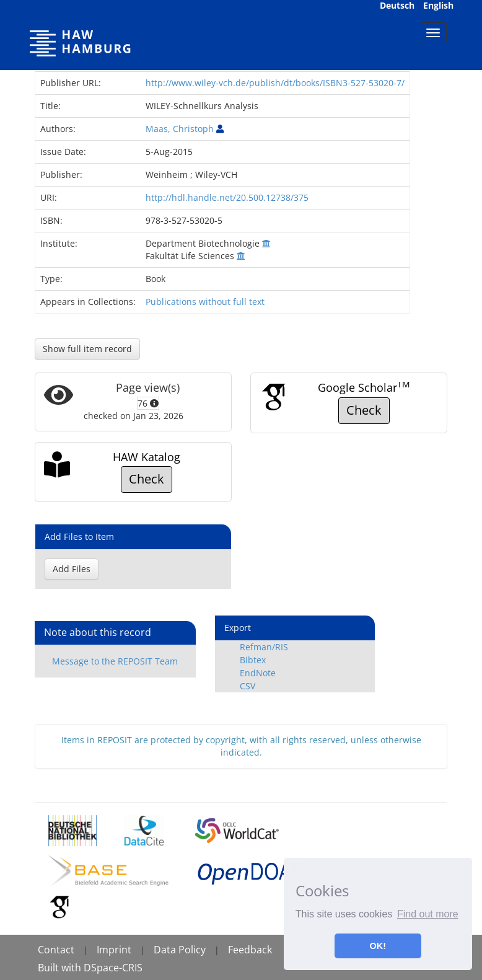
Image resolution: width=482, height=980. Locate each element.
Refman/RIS (264, 647)
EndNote (258, 673)
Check (364, 410)
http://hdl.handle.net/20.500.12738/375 (227, 197)
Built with (61, 968)
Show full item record (87, 349)
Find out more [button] (428, 914)
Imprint (114, 950)
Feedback (250, 950)
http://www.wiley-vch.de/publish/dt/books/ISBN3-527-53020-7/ (275, 83)
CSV (248, 686)
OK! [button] (378, 946)
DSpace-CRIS (113, 968)
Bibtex (253, 660)
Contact (56, 950)
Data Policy (180, 950)
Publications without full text (205, 302)
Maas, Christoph (180, 129)
